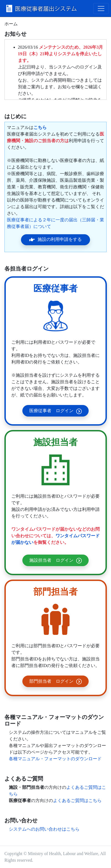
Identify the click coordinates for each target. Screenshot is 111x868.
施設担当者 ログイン (56, 561)
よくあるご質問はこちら (77, 801)
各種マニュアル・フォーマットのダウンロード (55, 759)
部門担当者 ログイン (56, 682)
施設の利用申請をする (56, 239)
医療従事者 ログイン (56, 411)
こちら (40, 127)
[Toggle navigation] (101, 9)
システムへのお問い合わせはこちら (44, 829)
